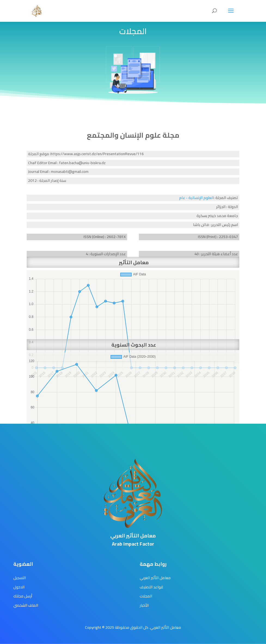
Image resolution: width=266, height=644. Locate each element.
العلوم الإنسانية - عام (196, 198)
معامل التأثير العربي (155, 578)
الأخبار (144, 605)
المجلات (146, 596)
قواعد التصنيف (151, 587)
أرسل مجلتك (23, 596)
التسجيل (20, 578)
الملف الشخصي (26, 605)
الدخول (19, 587)
